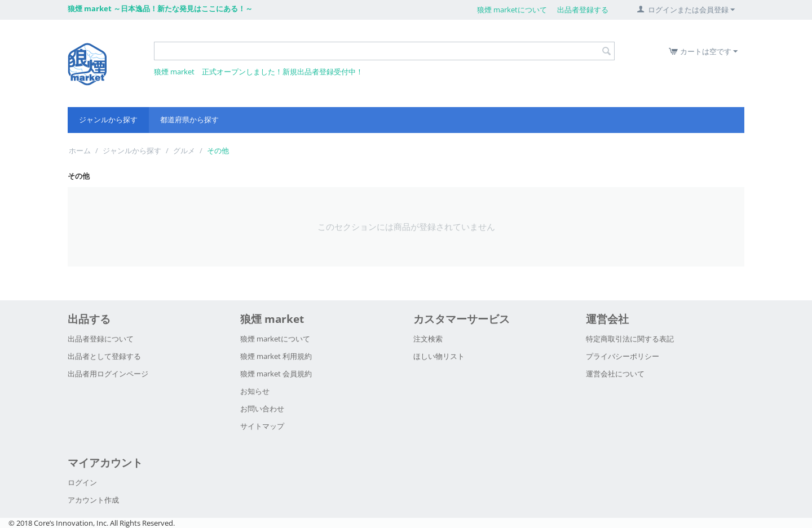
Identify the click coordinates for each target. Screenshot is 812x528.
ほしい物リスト (439, 356)
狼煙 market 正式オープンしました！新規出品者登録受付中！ (259, 72)
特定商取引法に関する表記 (630, 339)
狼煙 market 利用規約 (276, 356)
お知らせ (255, 391)
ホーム (80, 150)
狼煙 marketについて (512, 10)
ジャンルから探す (108, 119)
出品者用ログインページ (108, 374)
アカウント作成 (93, 500)
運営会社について (615, 374)
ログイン (82, 482)
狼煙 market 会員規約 (276, 374)
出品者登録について (101, 339)
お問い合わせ (262, 409)
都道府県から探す (189, 119)
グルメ (184, 150)
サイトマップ (262, 426)
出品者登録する (583, 10)
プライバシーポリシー (623, 356)
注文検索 (428, 339)
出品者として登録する (104, 356)
